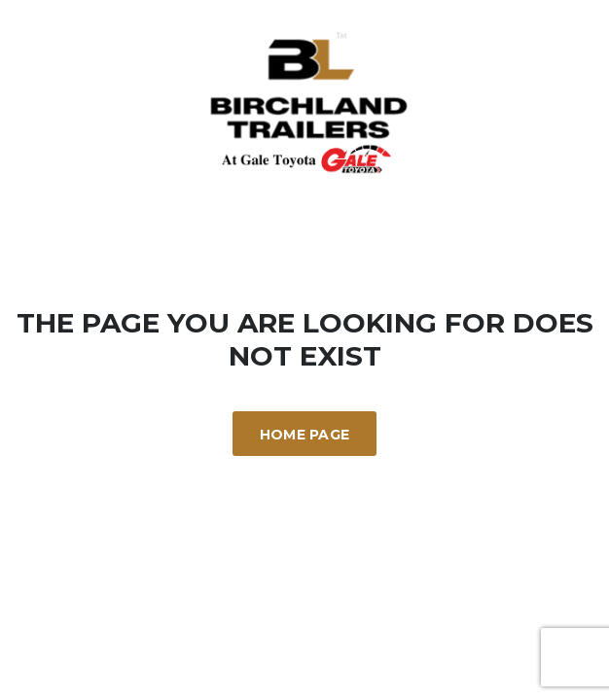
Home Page (305, 435)
